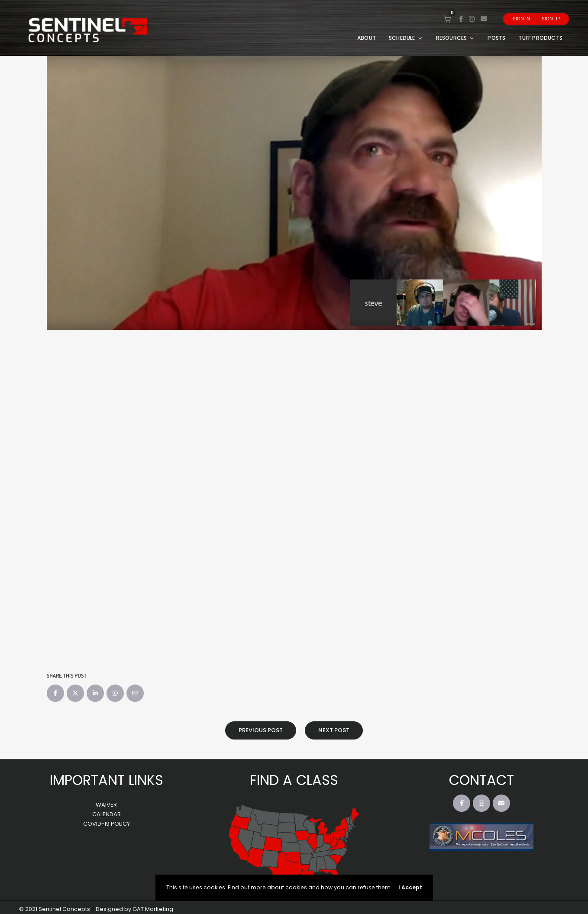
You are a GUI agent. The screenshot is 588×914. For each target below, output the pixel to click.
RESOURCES (456, 38)
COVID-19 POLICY (107, 824)
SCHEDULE (406, 38)
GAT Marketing (153, 909)
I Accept (410, 887)
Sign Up (551, 19)
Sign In (521, 19)
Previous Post (261, 730)
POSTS (496, 38)
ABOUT (367, 38)
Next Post (334, 730)
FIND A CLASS (294, 780)
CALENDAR (107, 814)
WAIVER (106, 805)
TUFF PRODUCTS (540, 38)
